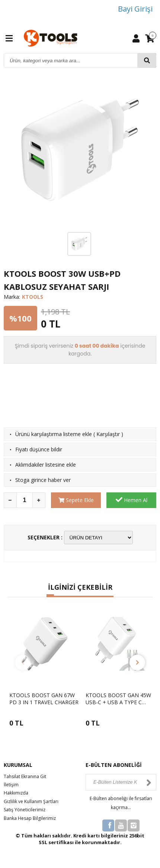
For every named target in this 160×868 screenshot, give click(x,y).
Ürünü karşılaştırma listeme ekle (54, 434)
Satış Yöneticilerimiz (25, 810)
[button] (50, 596)
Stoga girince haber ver (43, 480)
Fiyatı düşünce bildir (39, 449)
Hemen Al (132, 500)
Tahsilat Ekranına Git (25, 776)
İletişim (11, 785)
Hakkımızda (16, 793)
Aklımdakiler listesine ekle (46, 465)
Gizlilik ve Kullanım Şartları (31, 801)
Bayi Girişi (135, 9)
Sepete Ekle (76, 500)
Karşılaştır (108, 434)
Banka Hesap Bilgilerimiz (30, 818)
